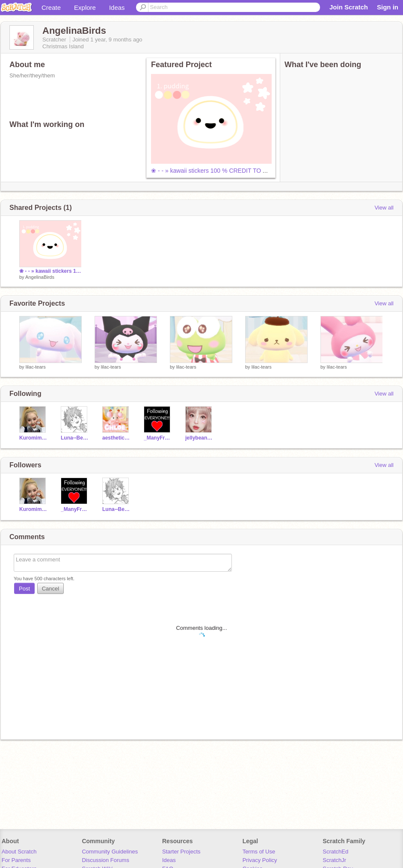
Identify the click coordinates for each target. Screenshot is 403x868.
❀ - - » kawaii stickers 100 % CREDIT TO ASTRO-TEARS (228, 171)
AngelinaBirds (40, 277)
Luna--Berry (75, 438)
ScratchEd (335, 852)
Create (51, 7)
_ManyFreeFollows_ (158, 438)
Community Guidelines (110, 852)
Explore (85, 7)
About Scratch (19, 852)
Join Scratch (349, 7)
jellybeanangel (200, 438)
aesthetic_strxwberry (117, 438)
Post (24, 589)
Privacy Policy (260, 860)
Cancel (50, 589)
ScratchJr (334, 860)
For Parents (16, 860)
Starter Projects (181, 852)
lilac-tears (36, 367)
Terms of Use (259, 852)
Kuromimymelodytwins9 (34, 438)
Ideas (117, 7)
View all (384, 208)
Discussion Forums (105, 860)
